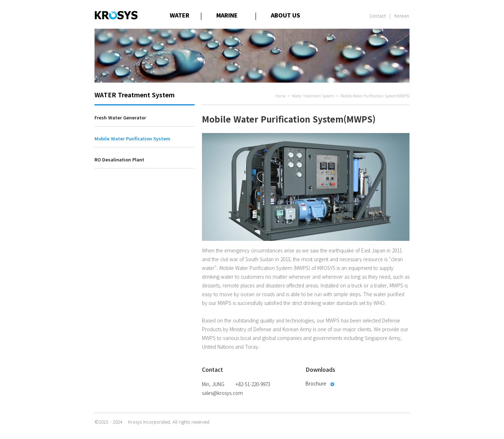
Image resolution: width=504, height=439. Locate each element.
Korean (402, 16)
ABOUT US (286, 15)
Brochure (316, 383)
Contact (378, 16)
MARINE (227, 15)
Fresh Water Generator (120, 117)
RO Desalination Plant (119, 159)
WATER (180, 15)
